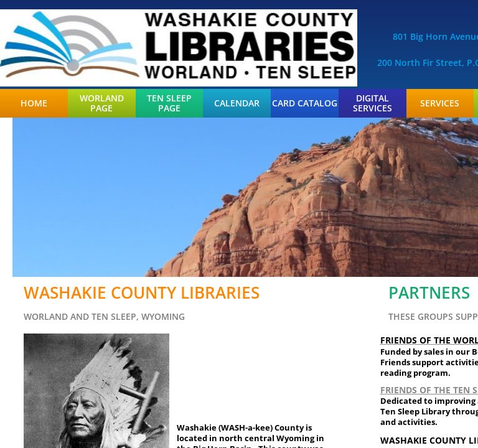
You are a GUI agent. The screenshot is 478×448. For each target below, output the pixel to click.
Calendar (237, 103)
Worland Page (102, 103)
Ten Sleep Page (169, 103)
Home (34, 103)
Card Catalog (305, 103)
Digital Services (373, 103)
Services (440, 103)
